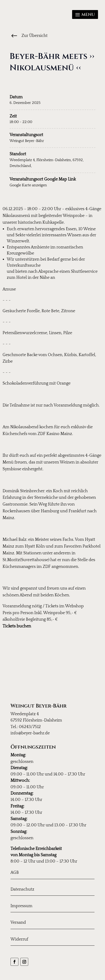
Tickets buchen (17, 626)
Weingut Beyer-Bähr (27, 141)
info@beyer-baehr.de (30, 733)
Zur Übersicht (35, 36)
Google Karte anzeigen (28, 185)
